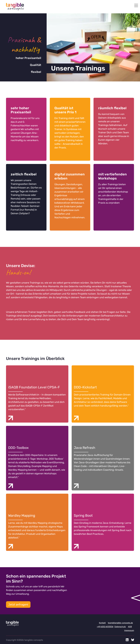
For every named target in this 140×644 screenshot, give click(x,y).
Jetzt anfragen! (18, 605)
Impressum (129, 630)
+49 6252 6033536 (105, 627)
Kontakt (102, 623)
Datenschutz (120, 627)
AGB (130, 627)
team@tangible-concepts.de (120, 623)
